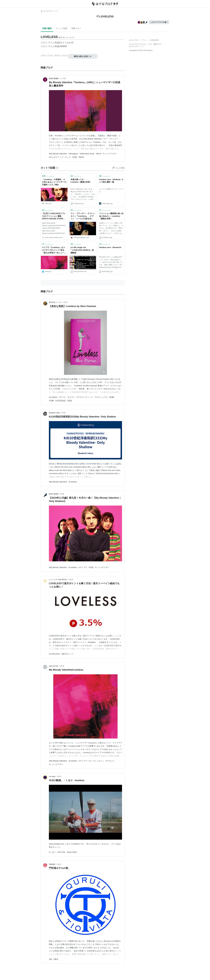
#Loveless (53, 397)
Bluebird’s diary (54, 413)
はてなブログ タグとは (137, 44)
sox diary (52, 776)
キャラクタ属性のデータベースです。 (111, 190)
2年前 (65, 302)
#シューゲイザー (110, 154)
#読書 (112, 397)
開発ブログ (158, 44)
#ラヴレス (110, 761)
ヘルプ (150, 44)
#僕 (50, 959)
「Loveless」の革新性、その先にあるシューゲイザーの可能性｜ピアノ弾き (54, 182)
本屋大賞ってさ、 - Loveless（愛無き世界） (81, 181)
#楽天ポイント (67, 654)
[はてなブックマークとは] (57, 168)
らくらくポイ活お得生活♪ (58, 580)
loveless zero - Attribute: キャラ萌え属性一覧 (111, 181)
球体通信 (52, 864)
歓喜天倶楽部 (54, 494)
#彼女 (56, 959)
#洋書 (51, 401)
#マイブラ (83, 567)
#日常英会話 (61, 401)
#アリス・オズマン (67, 397)
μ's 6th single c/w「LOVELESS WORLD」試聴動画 (82, 250)
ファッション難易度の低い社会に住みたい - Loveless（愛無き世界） (111, 216)
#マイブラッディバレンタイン (91, 761)
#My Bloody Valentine (58, 154)
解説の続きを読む (83, 56)
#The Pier (61, 852)
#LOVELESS (54, 654)
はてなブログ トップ (49, 11)
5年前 (59, 864)
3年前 (62, 494)
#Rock (99, 154)
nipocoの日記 (54, 666)
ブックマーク (48, 176)
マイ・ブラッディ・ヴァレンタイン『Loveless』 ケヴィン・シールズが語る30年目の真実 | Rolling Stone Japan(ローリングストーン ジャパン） (83, 216)
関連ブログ (76, 28)
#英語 (70, 401)
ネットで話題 (62, 28)
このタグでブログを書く (159, 22)
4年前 (71, 580)
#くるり (52, 852)
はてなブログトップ (136, 46)
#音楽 (75, 157)
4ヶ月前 (63, 78)
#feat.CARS (72, 852)
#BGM (81, 157)
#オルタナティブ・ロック (60, 157)
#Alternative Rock (87, 154)
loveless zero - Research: (110, 247)
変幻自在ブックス (55, 302)
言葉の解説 (47, 28)
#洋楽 (91, 567)
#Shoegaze (73, 154)
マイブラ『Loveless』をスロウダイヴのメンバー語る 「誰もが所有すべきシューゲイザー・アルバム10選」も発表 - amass (54, 250)
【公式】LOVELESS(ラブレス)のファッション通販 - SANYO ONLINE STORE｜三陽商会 (54, 216)
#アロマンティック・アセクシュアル (92, 397)
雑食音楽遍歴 (54, 78)
